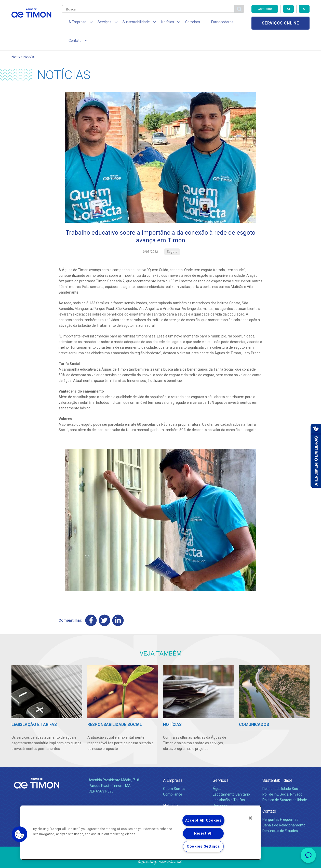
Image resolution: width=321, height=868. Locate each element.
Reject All (203, 833)
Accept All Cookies (203, 820)
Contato (269, 794)
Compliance (173, 777)
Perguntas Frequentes (280, 803)
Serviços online (280, 23)
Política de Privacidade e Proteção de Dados (160, 860)
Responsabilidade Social (282, 772)
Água (217, 772)
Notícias (29, 40)
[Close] (250, 818)
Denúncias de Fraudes (280, 814)
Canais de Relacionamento (284, 808)
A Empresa (173, 764)
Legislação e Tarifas (229, 783)
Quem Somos (174, 772)
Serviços (221, 764)
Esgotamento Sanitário (231, 777)
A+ (289, 9)
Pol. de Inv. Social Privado (282, 777)
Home (16, 40)
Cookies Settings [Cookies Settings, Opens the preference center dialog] (203, 846)
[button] (20, 834)
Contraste (265, 9)
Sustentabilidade (277, 764)
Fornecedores (208, 23)
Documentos (223, 789)
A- (304, 9)
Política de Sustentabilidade (285, 783)
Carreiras (181, 23)
